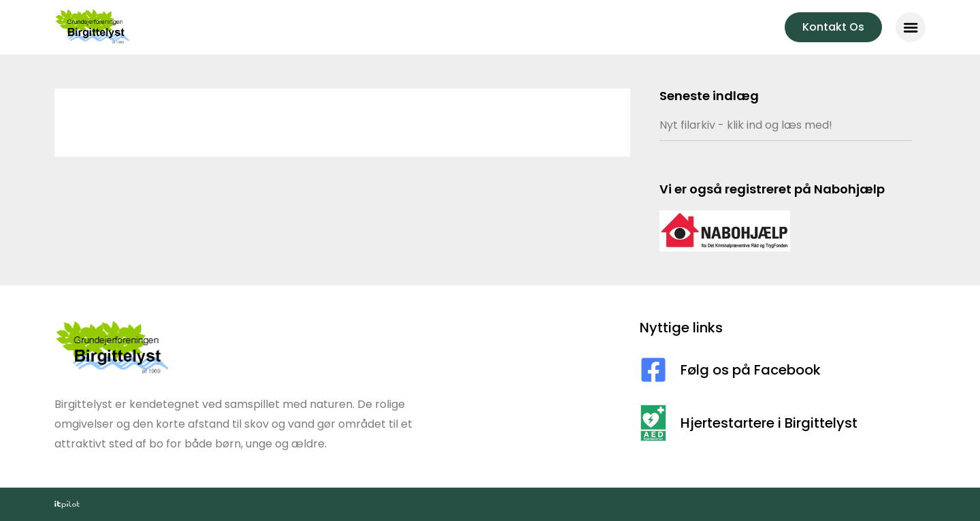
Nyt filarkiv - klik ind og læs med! (746, 125)
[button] (911, 27)
